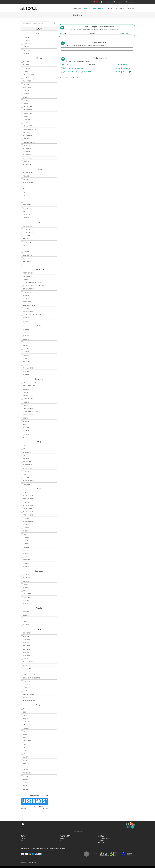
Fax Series (26, 299)
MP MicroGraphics (30, 129)
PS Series (26, 318)
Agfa (25, 709)
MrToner (34, 862)
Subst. (62, 33)
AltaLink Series (28, 662)
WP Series (26, 53)
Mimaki (26, 735)
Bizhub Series (28, 276)
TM (24, 211)
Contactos (130, 8)
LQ (24, 195)
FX (24, 192)
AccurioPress (28, 273)
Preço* (127, 33)
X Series (26, 424)
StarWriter (27, 165)
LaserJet (26, 252)
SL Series (26, 604)
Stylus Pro (27, 208)
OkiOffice (26, 471)
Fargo (25, 715)
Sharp (25, 786)
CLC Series (26, 78)
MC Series (26, 458)
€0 (129, 2)
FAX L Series (27, 84)
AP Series (26, 62)
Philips (25, 767)
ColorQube (27, 665)
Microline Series (29, 462)
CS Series (26, 389)
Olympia (26, 760)
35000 (118, 72)
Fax (24, 249)
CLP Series (26, 575)
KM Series (26, 352)
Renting (109, 8)
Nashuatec (27, 741)
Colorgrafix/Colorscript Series (34, 286)
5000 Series (27, 646)
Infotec (26, 728)
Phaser (26, 691)
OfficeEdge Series (29, 408)
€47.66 (125, 72)
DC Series (26, 339)
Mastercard (30, 854)
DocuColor (27, 672)
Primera (26, 770)
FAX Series (26, 41)
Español (97, 2)
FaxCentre (27, 688)
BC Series (26, 612)
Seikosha (26, 783)
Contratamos (119, 8)
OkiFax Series (28, 465)
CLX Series (26, 578)
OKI (61, 840)
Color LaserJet (28, 233)
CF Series (26, 279)
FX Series (26, 584)
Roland (26, 776)
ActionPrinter (28, 173)
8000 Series (27, 655)
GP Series (26, 97)
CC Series (26, 333)
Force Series (27, 302)
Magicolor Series (29, 311)
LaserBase (26, 116)
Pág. (120, 33)
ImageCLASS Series (29, 107)
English (95, 2)
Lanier (25, 731)
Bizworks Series (29, 521)
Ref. (63, 65)
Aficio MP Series (29, 505)
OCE (24, 750)
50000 (118, 68)
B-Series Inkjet (28, 182)
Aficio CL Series (28, 499)
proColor (27, 484)
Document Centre (29, 675)
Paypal (23, 854)
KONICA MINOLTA (65, 835)
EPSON (23, 839)
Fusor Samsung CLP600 (76, 68)
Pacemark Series (29, 481)
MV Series (26, 550)
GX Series (26, 531)
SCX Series (26, 597)
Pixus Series (27, 148)
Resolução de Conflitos (58, 848)
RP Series (26, 563)
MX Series (26, 405)
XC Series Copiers (29, 700)
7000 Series (27, 652)
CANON (23, 837)
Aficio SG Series (28, 512)
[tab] (39, 29)
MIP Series (26, 362)
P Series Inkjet (28, 415)
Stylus (25, 202)
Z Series (26, 437)
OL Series (26, 478)
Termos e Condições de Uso (40, 848)
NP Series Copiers (29, 136)
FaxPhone (26, 91)
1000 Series (27, 633)
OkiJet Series (27, 468)
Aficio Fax (27, 502)
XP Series (26, 218)
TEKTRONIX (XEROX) (104, 839)
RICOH (100, 835)
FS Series (26, 349)
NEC (24, 744)
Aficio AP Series (28, 496)
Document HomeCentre (31, 678)
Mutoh (26, 738)
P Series (26, 365)
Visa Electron (37, 854)
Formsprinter (28, 399)
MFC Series (27, 50)
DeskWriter (27, 242)
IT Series (26, 537)
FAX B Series (27, 81)
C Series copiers (29, 75)
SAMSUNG (101, 837)
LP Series (26, 308)
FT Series (26, 528)
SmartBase (27, 161)
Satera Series (28, 155)
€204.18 (125, 68)
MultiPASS (27, 132)
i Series (25, 100)
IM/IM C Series (28, 534)
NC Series (26, 553)
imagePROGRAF (28, 110)
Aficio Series (27, 508)
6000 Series (27, 649)
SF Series (26, 600)
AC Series (26, 493)
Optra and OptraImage (31, 412)
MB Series (26, 455)
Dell (25, 712)
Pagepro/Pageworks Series (32, 315)
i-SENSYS (26, 103)
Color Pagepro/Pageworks (33, 283)
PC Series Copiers (29, 142)
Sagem (25, 780)
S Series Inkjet (28, 152)
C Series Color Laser (30, 383)
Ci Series (26, 336)
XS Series (26, 434)
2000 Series (27, 636)
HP (22, 840)
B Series (26, 446)
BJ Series (26, 65)
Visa (26, 854)
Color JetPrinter (29, 386)
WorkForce (27, 215)
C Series (26, 449)
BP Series (26, 71)
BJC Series (26, 68)
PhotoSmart (28, 261)
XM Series (26, 431)
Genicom (26, 722)
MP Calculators (29, 126)
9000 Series (27, 659)
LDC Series (26, 355)
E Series (26, 396)
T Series (26, 418)
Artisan (26, 179)
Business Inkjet (28, 226)
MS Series (26, 402)
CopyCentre (27, 668)
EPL (24, 189)
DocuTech (27, 684)
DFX (24, 186)
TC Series (26, 371)
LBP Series (26, 123)
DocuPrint (27, 681)
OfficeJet (26, 258)
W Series (26, 421)
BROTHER (24, 835)
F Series (26, 346)
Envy (25, 245)
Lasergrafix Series (29, 305)
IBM (24, 725)
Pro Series (27, 560)
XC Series (26, 428)
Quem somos (76, 8)
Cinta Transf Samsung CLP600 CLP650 (80, 72)
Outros (101, 842)
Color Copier (28, 229)
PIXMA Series (27, 145)
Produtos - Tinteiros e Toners (94, 8)
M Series (26, 358)
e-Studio (26, 622)
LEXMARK (63, 839)
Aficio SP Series (28, 515)
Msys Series (27, 594)
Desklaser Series (29, 289)
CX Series (26, 392)
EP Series (26, 295)
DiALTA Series (27, 292)
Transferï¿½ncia (40, 854)
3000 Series (27, 639)
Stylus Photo (28, 205)
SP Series (26, 321)
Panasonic (27, 763)
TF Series (26, 625)
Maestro (33, 854)
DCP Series (27, 37)
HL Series (26, 44)
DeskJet (26, 239)
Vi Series (26, 374)
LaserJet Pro (28, 255)
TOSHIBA (101, 840)
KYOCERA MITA (64, 837)
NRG (24, 747)
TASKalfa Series (28, 368)
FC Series (26, 94)
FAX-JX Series (27, 87)
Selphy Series (27, 158)
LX (24, 199)
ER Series (26, 581)
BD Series (26, 615)
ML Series (26, 591)
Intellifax (26, 47)
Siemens (26, 789)
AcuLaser (26, 176)
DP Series (26, 342)
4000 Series (27, 643)
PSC (24, 265)
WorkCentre (28, 697)
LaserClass (27, 120)
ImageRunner (28, 113)
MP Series (26, 547)
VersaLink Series (29, 694)
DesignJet (27, 236)
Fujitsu (26, 718)
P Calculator (28, 139)
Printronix (27, 773)
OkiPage (26, 475)
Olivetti (26, 757)
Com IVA (118, 2)
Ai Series (26, 329)
